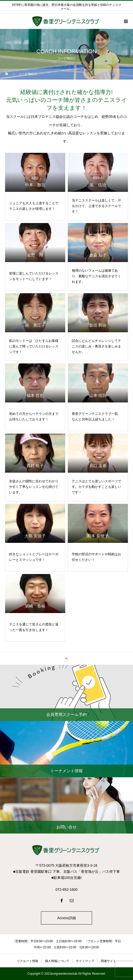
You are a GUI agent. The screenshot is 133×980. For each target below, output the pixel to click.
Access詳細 (66, 918)
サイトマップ (85, 961)
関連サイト (108, 961)
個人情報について (57, 961)
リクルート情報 (28, 961)
